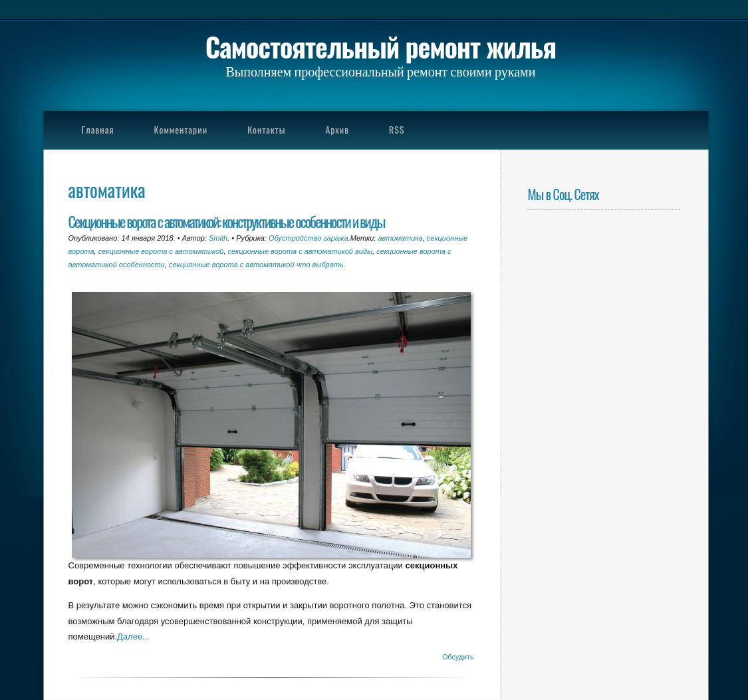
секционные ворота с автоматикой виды (300, 251)
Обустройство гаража (309, 238)
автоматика (400, 238)
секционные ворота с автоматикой (161, 251)
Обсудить (458, 657)
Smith (218, 238)
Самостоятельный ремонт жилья (381, 47)
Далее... (133, 637)
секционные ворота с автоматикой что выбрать (256, 265)
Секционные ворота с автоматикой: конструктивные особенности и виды (227, 221)
